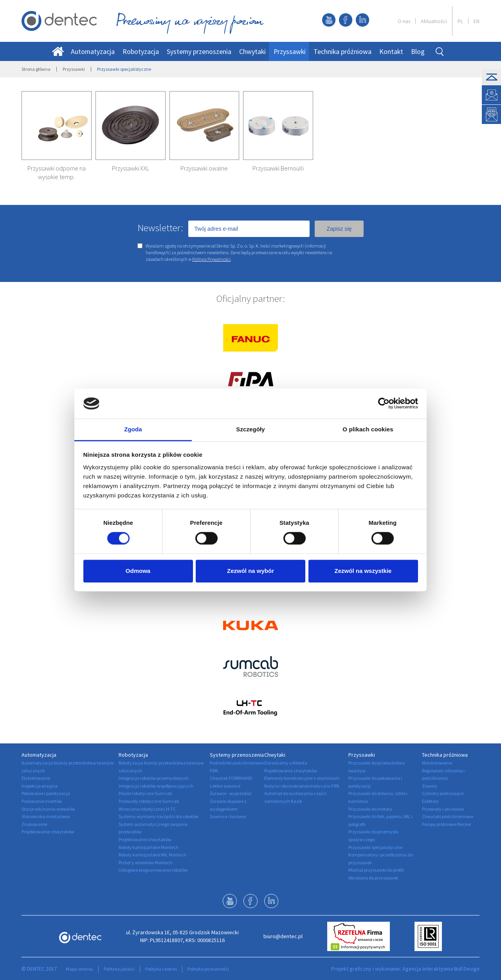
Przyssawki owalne (204, 168)
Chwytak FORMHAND (231, 778)
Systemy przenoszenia (199, 51)
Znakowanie (34, 824)
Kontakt (391, 51)
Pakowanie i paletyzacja (46, 793)
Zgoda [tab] (133, 429)
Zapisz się (339, 229)
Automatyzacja (93, 51)
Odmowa (138, 571)
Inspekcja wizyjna (40, 786)
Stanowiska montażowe (46, 816)
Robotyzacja (141, 51)
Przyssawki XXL (131, 168)
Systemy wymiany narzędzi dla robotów (159, 816)
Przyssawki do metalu (370, 809)
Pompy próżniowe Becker (447, 824)
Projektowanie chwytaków (48, 832)
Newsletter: (160, 228)
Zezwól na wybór (250, 571)
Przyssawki (290, 51)
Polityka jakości (119, 969)
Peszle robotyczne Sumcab (145, 793)
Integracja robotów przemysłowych (154, 778)
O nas (404, 21)
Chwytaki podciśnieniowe (448, 816)
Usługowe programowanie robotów (153, 870)
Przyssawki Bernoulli (278, 168)
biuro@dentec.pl (283, 936)
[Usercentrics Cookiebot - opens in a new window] (384, 404)
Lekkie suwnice (225, 786)
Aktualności (434, 21)
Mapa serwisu (79, 969)
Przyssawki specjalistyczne (375, 847)
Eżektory (430, 801)
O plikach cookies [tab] (368, 429)
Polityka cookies (161, 969)
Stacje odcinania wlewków (48, 809)
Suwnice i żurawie (228, 816)
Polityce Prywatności (211, 259)
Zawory (430, 786)
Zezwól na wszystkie (363, 571)
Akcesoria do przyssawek (373, 878)
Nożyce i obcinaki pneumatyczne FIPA (302, 786)
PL (460, 21)
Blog (418, 51)
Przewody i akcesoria (443, 809)
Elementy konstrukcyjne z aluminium (302, 778)
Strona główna (36, 69)
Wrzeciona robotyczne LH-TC (147, 809)
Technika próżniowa (342, 51)
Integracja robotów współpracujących (156, 786)
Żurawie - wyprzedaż (231, 793)
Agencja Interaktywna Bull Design (441, 969)
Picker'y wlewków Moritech (145, 862)
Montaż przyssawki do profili (376, 870)
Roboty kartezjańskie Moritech (149, 847)
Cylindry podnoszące (443, 793)
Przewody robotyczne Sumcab (149, 801)
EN (477, 21)
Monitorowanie (437, 763)
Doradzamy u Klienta (286, 763)
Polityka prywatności (208, 969)
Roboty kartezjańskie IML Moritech (152, 855)
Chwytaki (252, 51)
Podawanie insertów (42, 801)
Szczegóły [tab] (250, 429)
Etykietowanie (36, 778)
